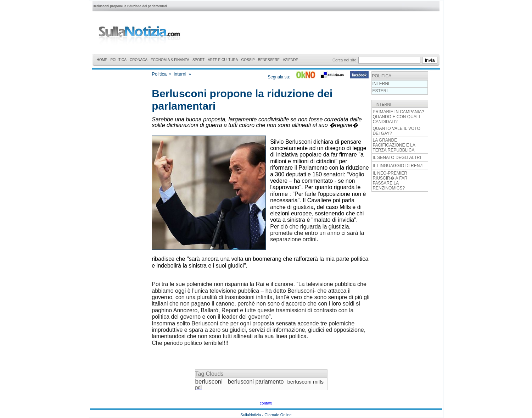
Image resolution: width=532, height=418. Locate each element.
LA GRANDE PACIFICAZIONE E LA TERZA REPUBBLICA (394, 145)
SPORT (198, 60)
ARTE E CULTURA (223, 60)
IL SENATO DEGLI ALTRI (397, 158)
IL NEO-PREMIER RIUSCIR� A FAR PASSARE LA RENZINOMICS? (390, 181)
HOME (102, 60)
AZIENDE (290, 60)
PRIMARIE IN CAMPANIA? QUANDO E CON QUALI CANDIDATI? (398, 117)
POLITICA (118, 60)
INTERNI (381, 84)
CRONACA (139, 60)
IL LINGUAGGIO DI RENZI (398, 166)
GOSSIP (248, 60)
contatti (266, 403)
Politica (159, 74)
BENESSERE (269, 60)
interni (180, 74)
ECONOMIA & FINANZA (170, 60)
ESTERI (380, 91)
